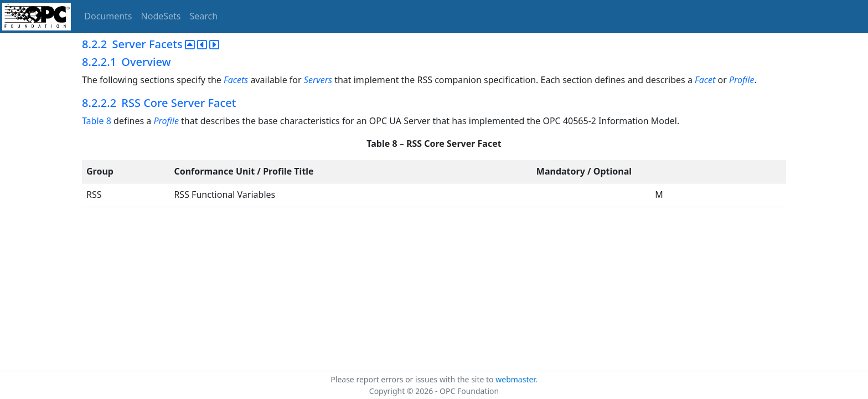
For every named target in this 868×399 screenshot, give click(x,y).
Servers (318, 80)
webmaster (515, 379)
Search (204, 16)
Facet (705, 80)
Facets (236, 80)
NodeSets (161, 16)
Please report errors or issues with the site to (413, 379)
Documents (108, 16)
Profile (742, 80)
